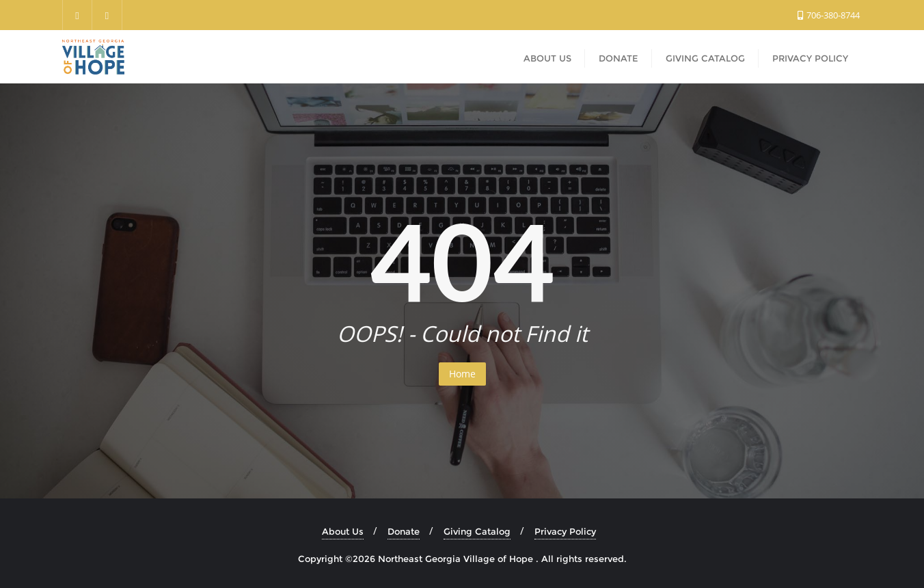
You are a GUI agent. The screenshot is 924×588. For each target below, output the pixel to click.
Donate (404, 531)
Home (462, 374)
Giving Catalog (477, 531)
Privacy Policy (565, 531)
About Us (343, 531)
